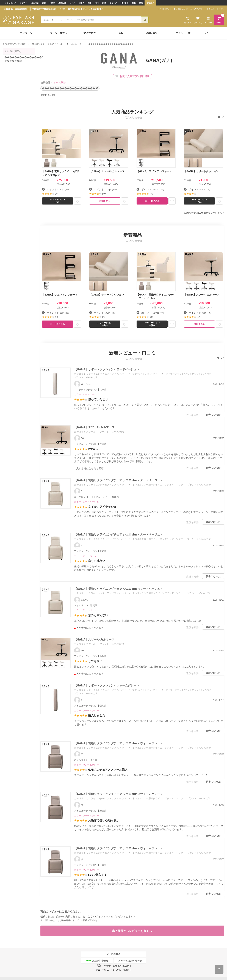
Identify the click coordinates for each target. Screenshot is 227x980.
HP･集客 (124, 3)
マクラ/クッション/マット (146, 374)
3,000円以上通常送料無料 (16, 9)
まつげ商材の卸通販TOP (14, 44)
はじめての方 (196, 9)
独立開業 (35, 3)
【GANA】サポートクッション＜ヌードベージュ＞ (107, 369)
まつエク (150, 3)
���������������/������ (20, 59)
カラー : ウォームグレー (86, 710)
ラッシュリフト (59, 33)
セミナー (23, 3)
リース (72, 3)
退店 (141, 3)
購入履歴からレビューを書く (132, 931)
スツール (91, 432)
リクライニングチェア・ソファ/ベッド (106, 374)
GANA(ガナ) (76, 44)
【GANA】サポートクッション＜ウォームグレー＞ (107, 685)
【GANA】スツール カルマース (94, 427)
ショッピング (10, 3)
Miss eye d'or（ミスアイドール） (48, 44)
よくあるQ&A (113, 954)
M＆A (81, 3)
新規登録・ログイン (215, 9)
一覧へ (219, 117)
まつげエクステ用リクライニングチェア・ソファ (158, 485)
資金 (44, 3)
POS (97, 3)
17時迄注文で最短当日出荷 (44, 9)
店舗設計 (62, 3)
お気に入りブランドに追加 (132, 76)
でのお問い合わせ (97, 961)
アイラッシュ (27, 33)
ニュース (113, 3)
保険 (89, 3)
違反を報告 (192, 415)
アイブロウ (90, 33)
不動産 (52, 3)
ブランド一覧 (183, 33)
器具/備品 (152, 33)
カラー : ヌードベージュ (86, 394)
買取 (134, 3)
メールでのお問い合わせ (130, 961)
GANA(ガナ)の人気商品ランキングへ (203, 213)
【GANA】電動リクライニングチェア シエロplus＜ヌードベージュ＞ (118, 480)
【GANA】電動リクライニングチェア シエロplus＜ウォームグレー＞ (118, 743)
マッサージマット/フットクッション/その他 (188, 374)
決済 (104, 3)
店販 (121, 33)
